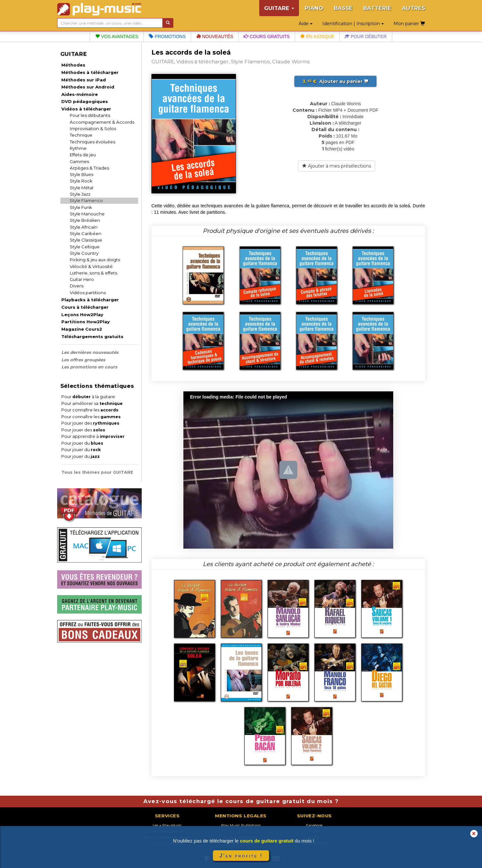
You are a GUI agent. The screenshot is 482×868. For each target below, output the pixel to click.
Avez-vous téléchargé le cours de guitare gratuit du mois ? (241, 801)
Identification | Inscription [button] (353, 24)
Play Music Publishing (241, 825)
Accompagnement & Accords (102, 122)
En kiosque (317, 36)
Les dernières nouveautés (90, 352)
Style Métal (82, 188)
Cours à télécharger (85, 307)
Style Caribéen (86, 233)
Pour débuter (366, 36)
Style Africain (84, 227)
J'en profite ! (241, 856)
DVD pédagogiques (85, 101)
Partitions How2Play (86, 322)
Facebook (314, 825)
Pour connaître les (90, 410)
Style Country (84, 253)
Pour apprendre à (93, 436)
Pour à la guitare (88, 397)
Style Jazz (80, 194)
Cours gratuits (267, 36)
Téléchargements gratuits (92, 336)
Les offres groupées (83, 360)
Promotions (167, 36)
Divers (77, 286)
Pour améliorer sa (92, 403)
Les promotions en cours (89, 367)
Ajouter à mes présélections (337, 166)
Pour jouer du (82, 443)
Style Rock (81, 181)
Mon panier (409, 24)
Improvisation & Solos (93, 129)
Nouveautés (215, 36)
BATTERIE (377, 8)
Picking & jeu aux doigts (95, 260)
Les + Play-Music (167, 825)
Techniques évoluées (92, 142)
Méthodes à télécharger (90, 72)
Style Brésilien (85, 220)
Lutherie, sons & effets (93, 273)
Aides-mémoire (80, 94)
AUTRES (414, 8)
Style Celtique (85, 247)
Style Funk (81, 207)
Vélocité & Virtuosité (91, 266)
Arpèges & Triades (89, 168)
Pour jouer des (90, 423)
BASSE (343, 8)
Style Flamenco (86, 201)
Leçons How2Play (82, 315)
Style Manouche (87, 214)
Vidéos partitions (88, 293)
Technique (81, 135)
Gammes (79, 161)
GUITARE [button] (279, 8)
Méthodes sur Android (88, 87)
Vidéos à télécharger (86, 109)
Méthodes (73, 65)
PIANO (314, 8)
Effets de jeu (83, 155)
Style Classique (86, 240)
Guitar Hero (82, 279)
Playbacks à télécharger (90, 300)
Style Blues (82, 174)
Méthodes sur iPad (84, 80)
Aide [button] (306, 24)
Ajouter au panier (335, 81)
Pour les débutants (90, 115)
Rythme (78, 148)
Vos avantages (117, 36)
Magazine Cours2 (82, 329)
